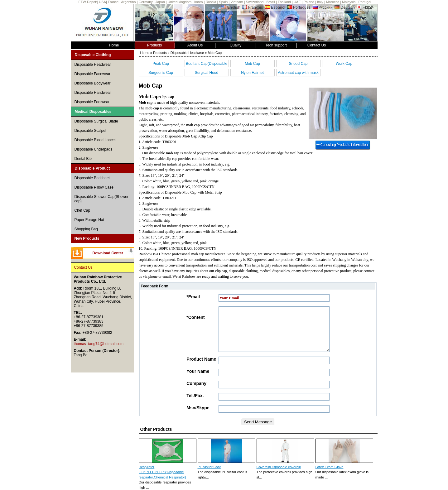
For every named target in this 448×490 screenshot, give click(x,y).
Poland (309, 2)
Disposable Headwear (93, 65)
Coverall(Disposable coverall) (279, 467)
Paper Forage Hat (89, 220)
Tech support (276, 45)
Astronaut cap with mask (298, 73)
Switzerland (255, 2)
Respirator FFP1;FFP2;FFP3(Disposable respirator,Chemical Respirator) (162, 472)
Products (154, 45)
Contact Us (317, 45)
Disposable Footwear (92, 102)
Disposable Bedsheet (92, 178)
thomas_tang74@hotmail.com (99, 344)
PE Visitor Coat (209, 467)
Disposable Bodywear (93, 83)
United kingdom (180, 2)
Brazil (271, 2)
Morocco (333, 2)
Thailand (284, 2)
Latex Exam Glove (330, 467)
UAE (297, 2)
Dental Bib (83, 159)
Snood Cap (298, 64)
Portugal (365, 2)
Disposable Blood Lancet (95, 140)
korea (199, 2)
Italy (320, 2)
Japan (160, 2)
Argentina (128, 2)
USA (102, 2)
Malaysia (349, 2)
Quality (236, 45)
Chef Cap (82, 210)
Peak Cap (161, 64)
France (114, 2)
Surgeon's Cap (161, 73)
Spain (223, 2)
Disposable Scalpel (90, 131)
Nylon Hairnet (252, 73)
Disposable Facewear (92, 74)
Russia (211, 2)
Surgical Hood (207, 73)
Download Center (108, 253)
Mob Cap (252, 64)
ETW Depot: (88, 2)
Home (114, 45)
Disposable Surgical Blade (96, 121)
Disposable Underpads (93, 149)
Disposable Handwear (93, 93)
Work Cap (344, 64)
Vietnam (237, 2)
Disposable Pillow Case (94, 187)
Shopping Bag (86, 229)
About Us (195, 45)
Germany (146, 2)
